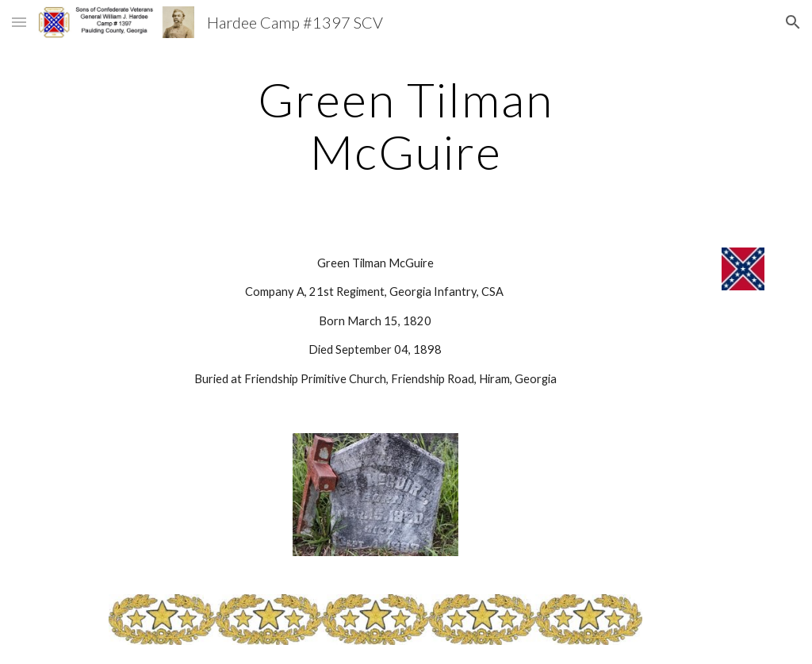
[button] (19, 22)
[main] (406, 125)
